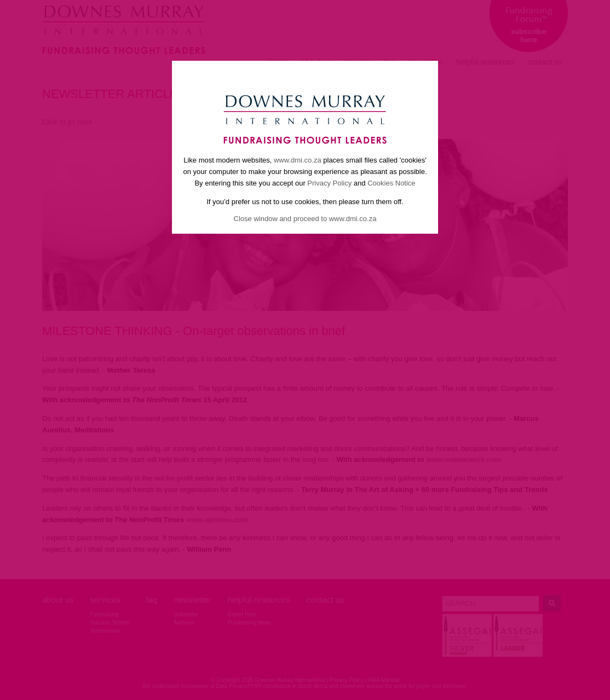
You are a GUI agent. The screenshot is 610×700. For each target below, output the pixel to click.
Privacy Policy (329, 183)
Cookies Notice (391, 183)
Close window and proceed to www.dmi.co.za (305, 219)
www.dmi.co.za (298, 160)
